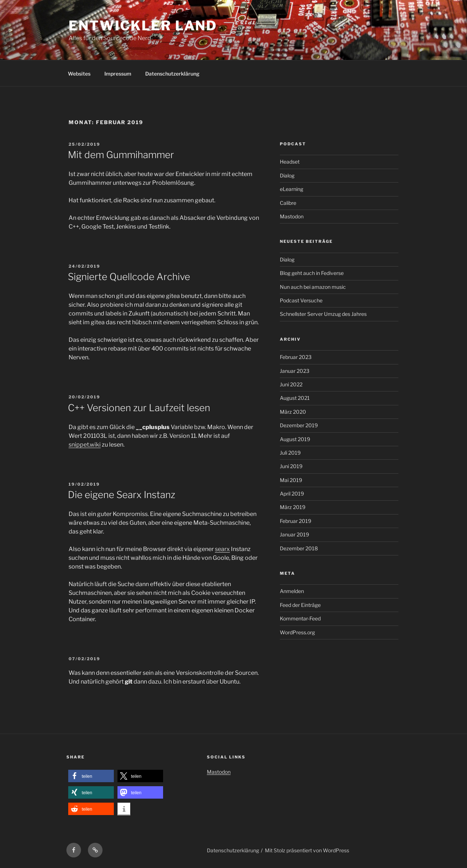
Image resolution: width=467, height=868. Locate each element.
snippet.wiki (85, 445)
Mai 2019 (291, 480)
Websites (79, 74)
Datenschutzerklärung (172, 74)
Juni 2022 (291, 384)
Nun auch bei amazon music (313, 287)
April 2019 (292, 494)
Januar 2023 (295, 371)
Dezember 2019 (299, 425)
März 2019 (293, 507)
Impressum (118, 74)
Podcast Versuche (301, 300)
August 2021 (295, 398)
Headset (290, 162)
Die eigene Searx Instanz (121, 495)
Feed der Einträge (300, 605)
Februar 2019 (296, 521)
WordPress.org (297, 632)
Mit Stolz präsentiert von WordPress (307, 850)
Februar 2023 (296, 357)
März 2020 (293, 412)
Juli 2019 (290, 453)
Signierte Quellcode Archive (129, 277)
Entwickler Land (143, 26)
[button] (91, 776)
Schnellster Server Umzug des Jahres (323, 314)
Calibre (288, 203)
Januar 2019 (294, 534)
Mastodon (292, 216)
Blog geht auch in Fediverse (312, 273)
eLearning (292, 189)
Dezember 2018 (299, 548)
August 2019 (295, 439)
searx (222, 549)
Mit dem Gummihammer (121, 155)
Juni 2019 (291, 466)
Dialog (287, 175)
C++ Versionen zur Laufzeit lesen (139, 408)
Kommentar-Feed (300, 618)
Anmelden (292, 591)
